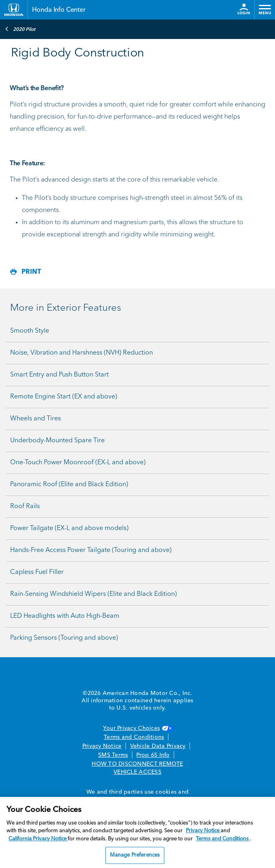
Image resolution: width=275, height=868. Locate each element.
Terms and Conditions (134, 737)
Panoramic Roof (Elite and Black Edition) (69, 485)
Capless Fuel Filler (37, 572)
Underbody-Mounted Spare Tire (57, 441)
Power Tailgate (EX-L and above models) (69, 528)
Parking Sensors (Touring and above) (64, 638)
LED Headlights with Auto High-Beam (65, 616)
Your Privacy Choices (137, 728)
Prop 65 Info (153, 755)
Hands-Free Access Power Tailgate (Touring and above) (91, 550)
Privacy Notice (102, 746)
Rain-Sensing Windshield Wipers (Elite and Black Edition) (93, 594)
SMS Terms (113, 755)
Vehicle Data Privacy (158, 746)
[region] (137, 832)
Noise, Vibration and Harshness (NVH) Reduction (82, 353)
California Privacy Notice (38, 839)
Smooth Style (30, 331)
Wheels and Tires (35, 419)
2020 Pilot (20, 29)
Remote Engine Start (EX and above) (64, 397)
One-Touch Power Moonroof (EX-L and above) (78, 463)
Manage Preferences (135, 855)
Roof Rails (25, 507)
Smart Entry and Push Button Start (59, 375)
